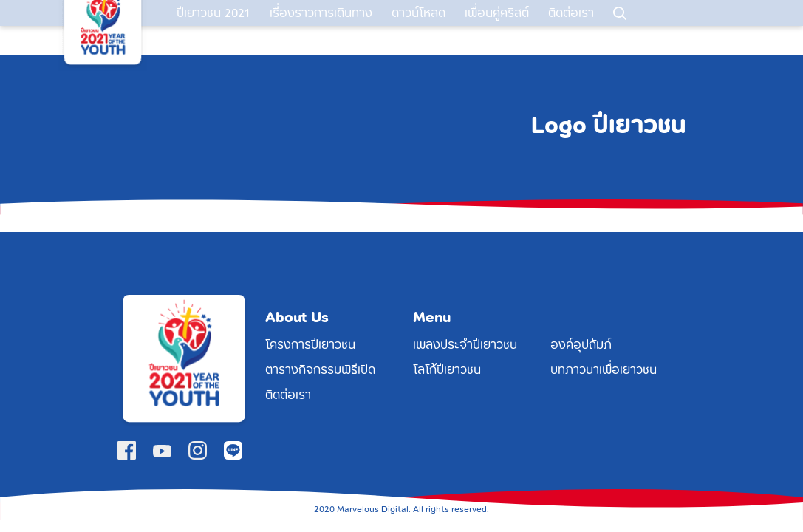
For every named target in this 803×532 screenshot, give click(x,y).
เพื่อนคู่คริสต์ (497, 27)
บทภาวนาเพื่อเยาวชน (604, 370)
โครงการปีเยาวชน (310, 345)
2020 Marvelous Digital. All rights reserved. (401, 509)
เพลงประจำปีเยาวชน (465, 345)
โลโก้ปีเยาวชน (447, 370)
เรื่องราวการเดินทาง (321, 27)
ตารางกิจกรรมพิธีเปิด (320, 370)
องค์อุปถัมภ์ (581, 345)
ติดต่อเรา (571, 27)
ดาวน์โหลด (418, 27)
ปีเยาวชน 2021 (213, 27)
